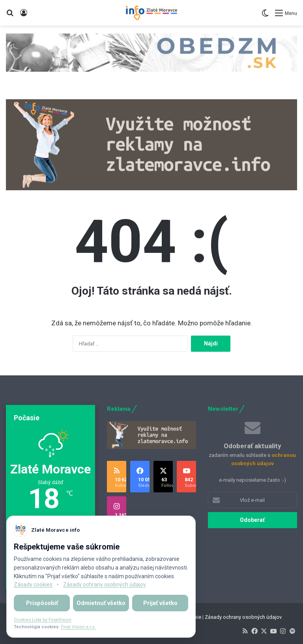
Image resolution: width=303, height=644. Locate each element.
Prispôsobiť (42, 603)
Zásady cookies (33, 585)
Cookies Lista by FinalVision (43, 620)
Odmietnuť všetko (101, 603)
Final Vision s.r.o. (78, 627)
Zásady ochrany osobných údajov (243, 617)
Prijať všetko (160, 603)
